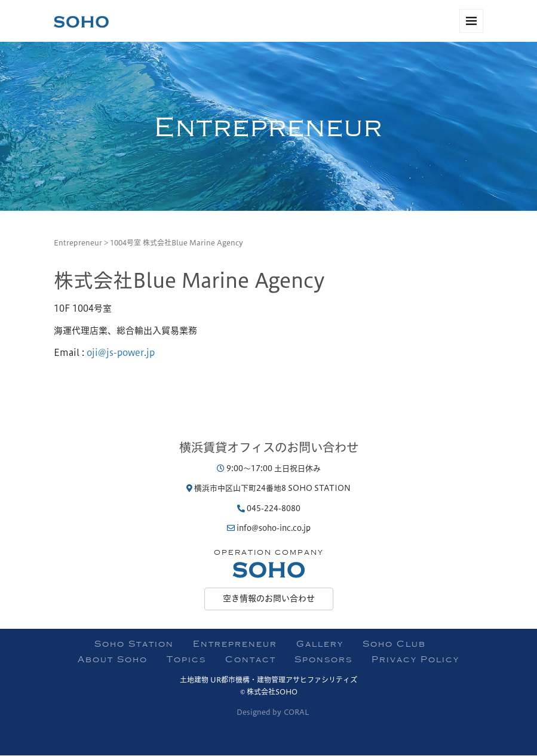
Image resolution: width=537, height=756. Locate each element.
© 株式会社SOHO (269, 692)
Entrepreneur (78, 242)
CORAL (297, 712)
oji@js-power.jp (121, 353)
